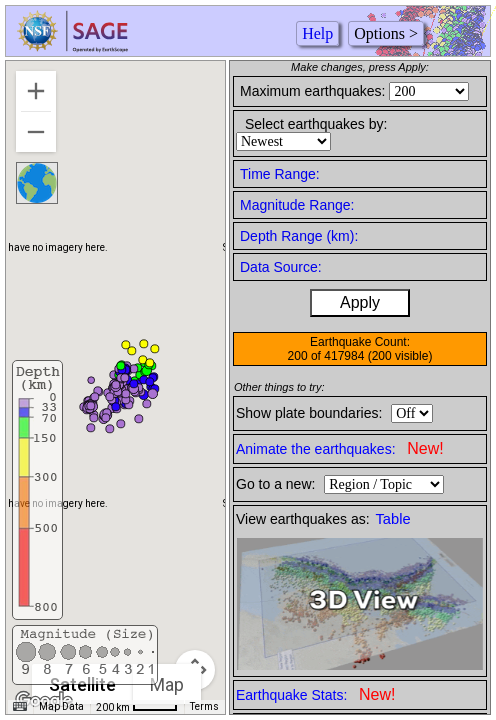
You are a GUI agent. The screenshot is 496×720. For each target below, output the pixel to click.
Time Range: (280, 174)
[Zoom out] (36, 132)
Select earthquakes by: (316, 124)
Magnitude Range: (297, 205)
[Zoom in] (36, 91)
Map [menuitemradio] (167, 684)
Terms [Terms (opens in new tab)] (204, 706)
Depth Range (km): (299, 236)
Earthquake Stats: (315, 694)
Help (317, 33)
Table (393, 519)
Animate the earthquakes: (340, 448)
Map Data (61, 706)
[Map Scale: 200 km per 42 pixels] (137, 707)
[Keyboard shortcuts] (20, 707)
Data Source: (281, 267)
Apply (360, 302)
